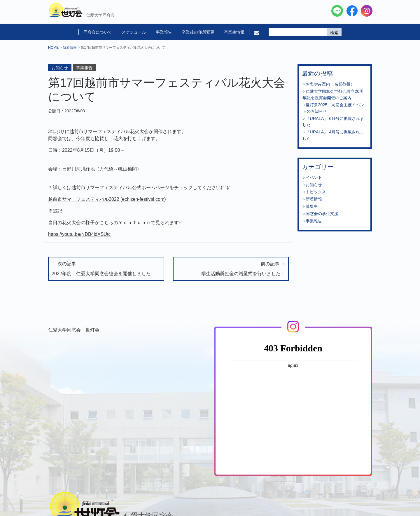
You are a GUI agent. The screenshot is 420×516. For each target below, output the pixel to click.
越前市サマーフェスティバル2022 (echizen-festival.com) (107, 199)
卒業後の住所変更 (198, 32)
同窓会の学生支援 (322, 214)
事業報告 (164, 32)
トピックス (316, 192)
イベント (314, 177)
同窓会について (98, 32)
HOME (53, 48)
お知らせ (60, 68)
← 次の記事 (106, 269)
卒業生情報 (234, 32)
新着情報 (70, 48)
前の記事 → (231, 269)
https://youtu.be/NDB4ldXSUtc (79, 234)
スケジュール (134, 32)
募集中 (312, 206)
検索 (334, 33)
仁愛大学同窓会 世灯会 (74, 330)
